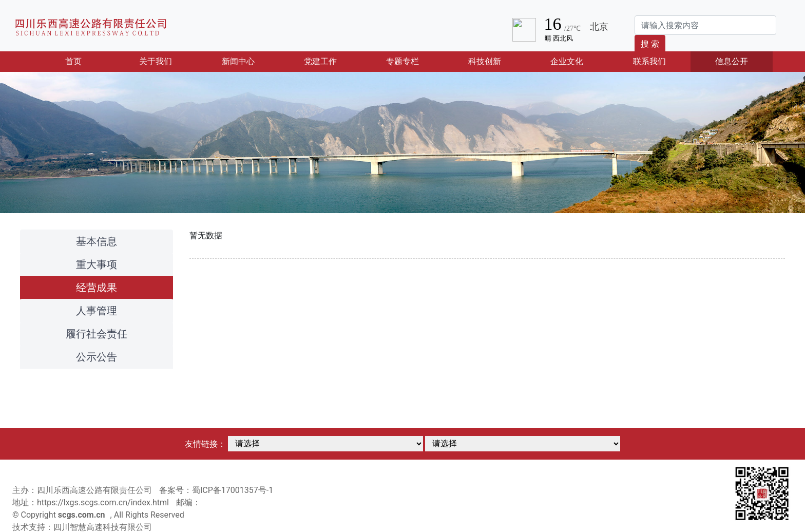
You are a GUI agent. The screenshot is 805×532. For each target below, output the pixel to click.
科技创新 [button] (485, 61)
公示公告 (97, 357)
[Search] (705, 25)
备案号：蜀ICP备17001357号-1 (216, 490)
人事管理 (97, 311)
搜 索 (650, 44)
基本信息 (97, 241)
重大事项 (97, 264)
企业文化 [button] (567, 61)
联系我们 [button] (649, 61)
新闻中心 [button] (238, 61)
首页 (89, 61)
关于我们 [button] (156, 61)
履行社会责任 (97, 334)
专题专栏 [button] (402, 61)
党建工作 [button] (320, 61)
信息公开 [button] (732, 61)
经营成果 (97, 288)
